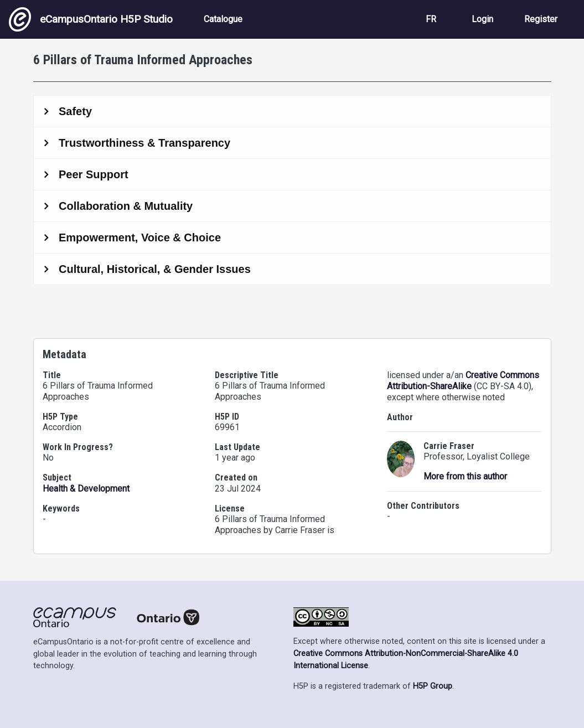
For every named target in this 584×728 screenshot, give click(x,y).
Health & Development (86, 489)
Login (482, 19)
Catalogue (223, 19)
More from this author (465, 476)
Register (541, 19)
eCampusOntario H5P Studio (91, 19)
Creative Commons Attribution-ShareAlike (463, 381)
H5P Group (433, 686)
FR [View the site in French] (431, 19)
